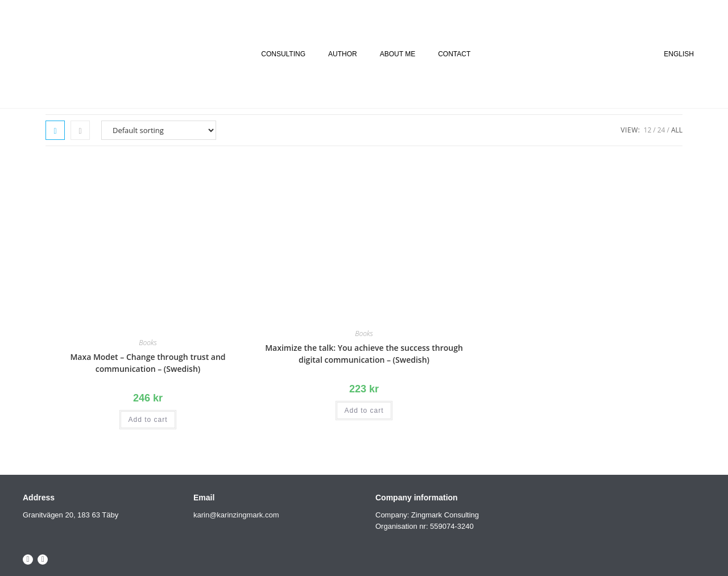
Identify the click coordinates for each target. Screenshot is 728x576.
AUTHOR (343, 54)
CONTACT (454, 54)
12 (648, 130)
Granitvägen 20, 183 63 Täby (71, 515)
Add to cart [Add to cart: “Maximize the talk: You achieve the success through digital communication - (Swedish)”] (364, 411)
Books (148, 343)
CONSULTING (283, 54)
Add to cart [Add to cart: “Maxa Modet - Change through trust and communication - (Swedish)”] (148, 420)
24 (661, 130)
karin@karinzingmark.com (236, 515)
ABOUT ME (398, 54)
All (677, 130)
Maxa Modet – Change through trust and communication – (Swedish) (148, 363)
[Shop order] (159, 130)
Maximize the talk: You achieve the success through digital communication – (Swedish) (364, 354)
